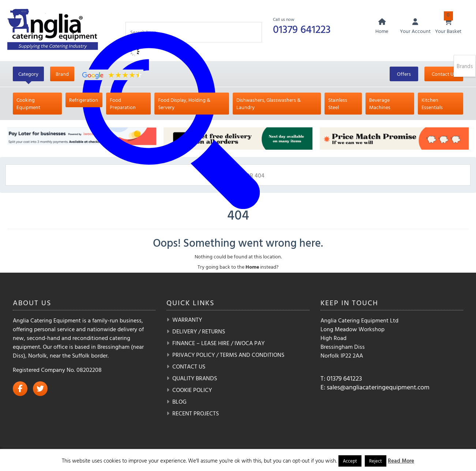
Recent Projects (196, 413)
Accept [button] (350, 461)
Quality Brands (195, 378)
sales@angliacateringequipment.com (378, 387)
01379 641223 (303, 29)
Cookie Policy (192, 390)
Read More (401, 461)
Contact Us (444, 74)
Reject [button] (376, 461)
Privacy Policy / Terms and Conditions (228, 355)
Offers (404, 74)
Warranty (187, 319)
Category (28, 74)
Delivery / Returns (199, 331)
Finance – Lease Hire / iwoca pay (218, 343)
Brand (62, 74)
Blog (179, 401)
